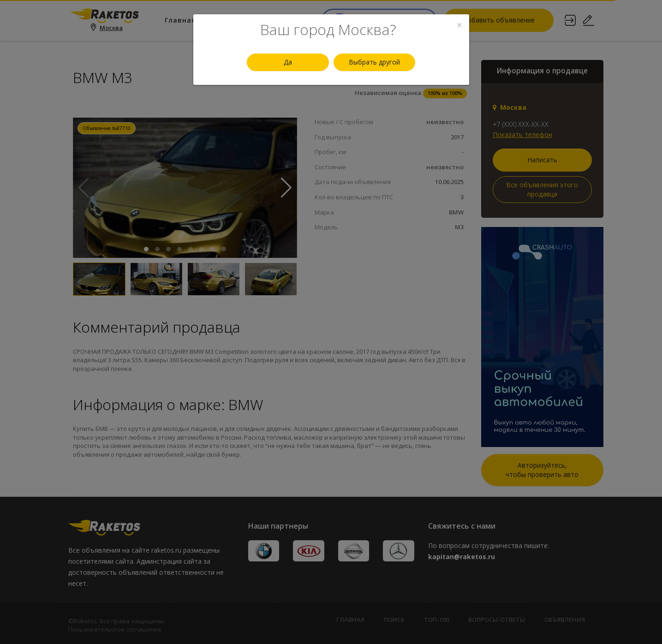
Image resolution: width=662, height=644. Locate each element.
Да (288, 62)
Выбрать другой (374, 62)
